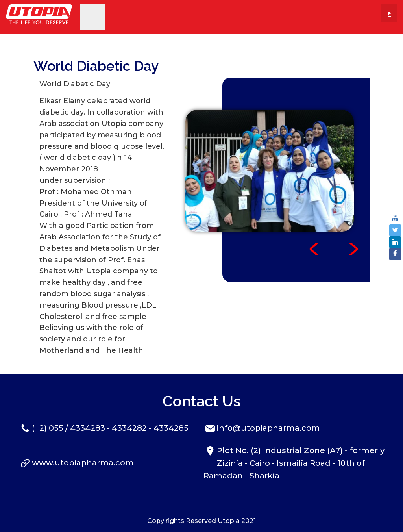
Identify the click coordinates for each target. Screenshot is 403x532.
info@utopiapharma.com (268, 428)
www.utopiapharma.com (83, 463)
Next (353, 249)
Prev (314, 249)
